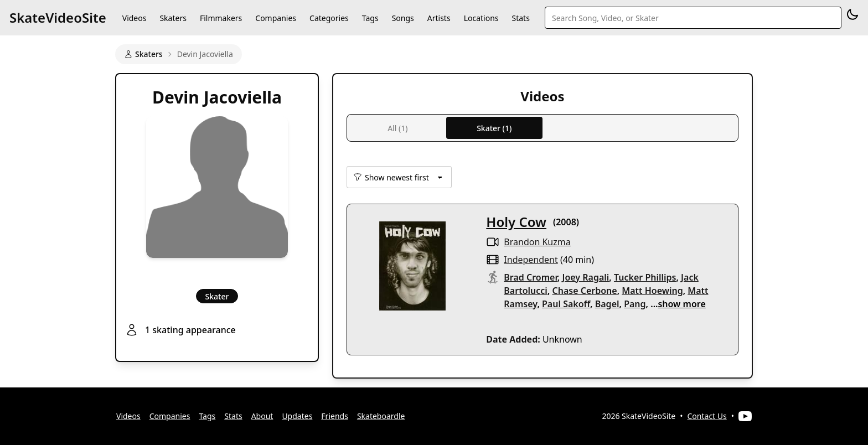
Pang (635, 304)
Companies (276, 18)
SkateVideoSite (58, 17)
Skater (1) (494, 128)
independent (531, 260)
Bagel (607, 304)
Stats (521, 18)
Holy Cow (516, 222)
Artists (439, 18)
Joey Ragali (585, 277)
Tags (370, 18)
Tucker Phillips (645, 277)
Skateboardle (381, 416)
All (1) (397, 128)
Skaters (173, 18)
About (262, 416)
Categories (329, 18)
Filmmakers (221, 18)
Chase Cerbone (585, 291)
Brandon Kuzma (537, 242)
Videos (135, 18)
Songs (403, 18)
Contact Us (707, 416)
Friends (335, 416)
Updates (297, 416)
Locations (481, 18)
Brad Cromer (531, 277)
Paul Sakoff (566, 304)
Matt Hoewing (652, 291)
